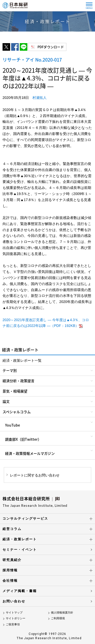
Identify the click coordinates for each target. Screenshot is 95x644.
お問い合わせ (14, 601)
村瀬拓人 (40, 98)
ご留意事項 (13, 624)
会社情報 (10, 581)
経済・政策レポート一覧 (22, 360)
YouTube (13, 425)
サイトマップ (14, 612)
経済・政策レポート (20, 539)
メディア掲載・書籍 (20, 591)
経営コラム (12, 529)
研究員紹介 (12, 560)
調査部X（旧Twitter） (23, 439)
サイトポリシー (16, 618)
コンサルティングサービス (25, 519)
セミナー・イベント (20, 550)
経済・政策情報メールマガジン (30, 453)
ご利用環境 (58, 618)
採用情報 (10, 570)
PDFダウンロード (51, 47)
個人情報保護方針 (62, 612)
